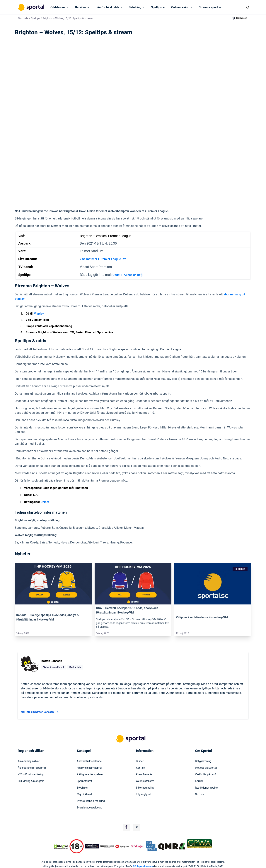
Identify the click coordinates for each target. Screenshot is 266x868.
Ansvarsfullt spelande (89, 761)
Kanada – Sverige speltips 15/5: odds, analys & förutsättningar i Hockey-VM (48, 617)
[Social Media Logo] (126, 827)
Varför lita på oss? (206, 775)
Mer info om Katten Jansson (40, 712)
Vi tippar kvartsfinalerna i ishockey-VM (202, 617)
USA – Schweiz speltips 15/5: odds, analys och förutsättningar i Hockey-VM (127, 610)
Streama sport (208, 7)
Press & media (144, 775)
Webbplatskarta (145, 781)
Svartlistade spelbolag (89, 808)
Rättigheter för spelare (90, 775)
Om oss (199, 794)
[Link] (53, 584)
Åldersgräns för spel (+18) (33, 768)
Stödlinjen (82, 788)
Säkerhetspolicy (145, 788)
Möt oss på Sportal (206, 768)
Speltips (156, 7)
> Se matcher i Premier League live (103, 259)
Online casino (180, 7)
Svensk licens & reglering (91, 801)
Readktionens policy (207, 788)
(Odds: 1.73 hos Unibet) (127, 275)
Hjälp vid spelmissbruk (90, 768)
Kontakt (141, 768)
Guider (140, 761)
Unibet (45, 502)
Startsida (23, 19)
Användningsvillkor (29, 761)
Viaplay (39, 314)
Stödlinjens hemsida (143, 866)
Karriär (199, 781)
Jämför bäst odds (107, 7)
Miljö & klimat (84, 794)
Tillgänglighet (144, 794)
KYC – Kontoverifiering (31, 775)
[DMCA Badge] (61, 846)
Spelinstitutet (84, 781)
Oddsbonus (58, 7)
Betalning (135, 7)
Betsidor (81, 7)
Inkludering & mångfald (31, 781)
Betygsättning (203, 761)
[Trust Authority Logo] (92, 846)
